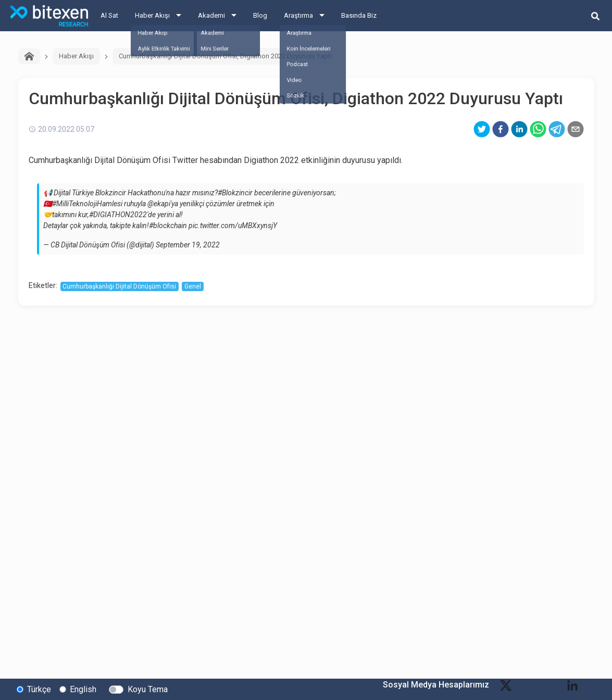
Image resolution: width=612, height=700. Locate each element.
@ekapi (159, 204)
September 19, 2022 (188, 245)
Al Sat (109, 15)
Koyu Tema (148, 689)
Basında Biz (359, 15)
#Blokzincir (235, 193)
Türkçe (39, 689)
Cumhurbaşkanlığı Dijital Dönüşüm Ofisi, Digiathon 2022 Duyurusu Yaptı (225, 56)
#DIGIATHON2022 (118, 215)
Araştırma (298, 15)
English (83, 689)
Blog (260, 15)
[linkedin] (519, 129)
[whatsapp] (538, 129)
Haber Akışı (152, 15)
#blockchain (168, 226)
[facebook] (501, 129)
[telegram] (557, 129)
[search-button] (595, 16)
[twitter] (482, 129)
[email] (576, 129)
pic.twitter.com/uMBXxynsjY (233, 226)
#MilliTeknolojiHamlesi (87, 204)
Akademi (211, 15)
